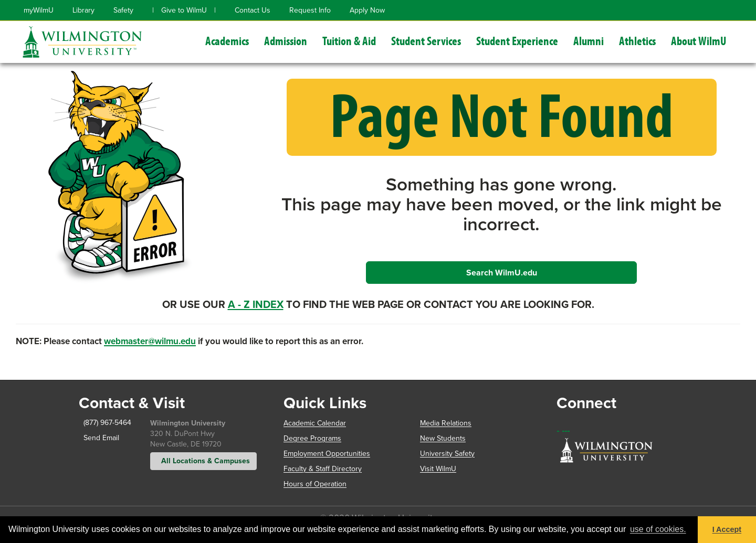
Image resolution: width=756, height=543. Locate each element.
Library (83, 10)
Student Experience (517, 41)
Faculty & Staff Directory (323, 469)
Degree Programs (312, 438)
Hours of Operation (315, 484)
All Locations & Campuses (203, 461)
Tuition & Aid (349, 41)
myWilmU (39, 10)
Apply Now (367, 10)
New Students (443, 438)
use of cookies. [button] (658, 529)
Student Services (426, 41)
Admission (286, 41)
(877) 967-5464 (105, 423)
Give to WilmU (184, 10)
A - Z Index (256, 304)
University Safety (447, 454)
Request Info (310, 10)
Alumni (589, 41)
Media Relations (446, 423)
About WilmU (699, 41)
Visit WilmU (438, 469)
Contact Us (253, 10)
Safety (123, 10)
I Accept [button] (727, 529)
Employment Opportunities (327, 454)
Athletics (637, 41)
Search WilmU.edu (502, 273)
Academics (227, 41)
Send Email (99, 438)
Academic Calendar (315, 423)
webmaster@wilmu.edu (150, 341)
